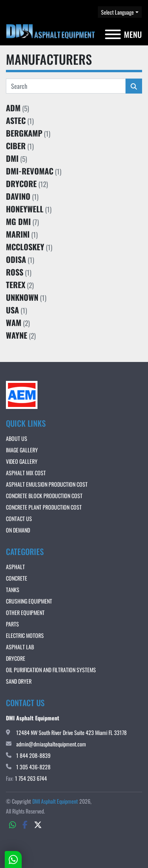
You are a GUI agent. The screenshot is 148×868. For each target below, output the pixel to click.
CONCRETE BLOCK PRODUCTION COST (44, 496)
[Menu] (113, 34)
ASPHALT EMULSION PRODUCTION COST (47, 484)
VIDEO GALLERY (22, 461)
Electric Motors (25, 635)
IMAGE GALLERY (22, 450)
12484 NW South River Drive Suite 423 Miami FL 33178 (71, 732)
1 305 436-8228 (33, 767)
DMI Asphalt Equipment (55, 801)
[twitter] (38, 824)
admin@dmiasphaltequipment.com (51, 744)
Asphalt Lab (20, 647)
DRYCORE (16, 658)
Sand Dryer (19, 681)
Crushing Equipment (29, 601)
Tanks (13, 590)
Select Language (117, 12)
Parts (12, 624)
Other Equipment (25, 612)
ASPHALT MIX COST (26, 473)
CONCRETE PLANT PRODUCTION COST (44, 507)
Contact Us (19, 518)
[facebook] (25, 824)
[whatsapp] (13, 824)
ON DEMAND (18, 530)
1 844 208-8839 (33, 755)
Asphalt (15, 567)
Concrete (17, 578)
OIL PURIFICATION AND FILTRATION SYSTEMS (51, 670)
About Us (17, 438)
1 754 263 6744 (31, 778)
